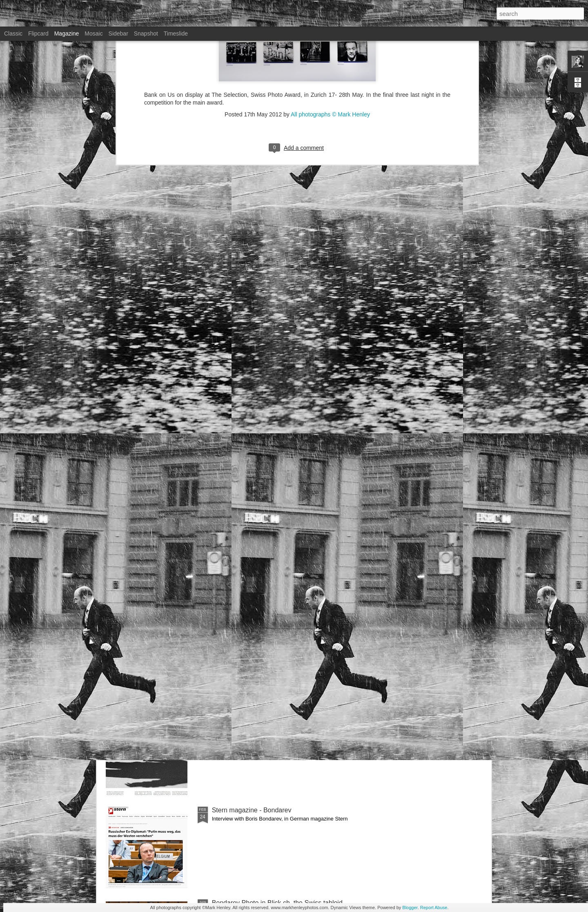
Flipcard (38, 33)
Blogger (410, 908)
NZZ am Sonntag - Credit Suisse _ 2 (265, 532)
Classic (13, 33)
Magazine (67, 33)
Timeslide (176, 33)
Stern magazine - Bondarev (252, 810)
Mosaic (94, 33)
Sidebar (118, 33)
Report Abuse (434, 908)
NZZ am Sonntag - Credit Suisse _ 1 (265, 717)
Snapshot (146, 33)
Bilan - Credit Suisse (242, 625)
